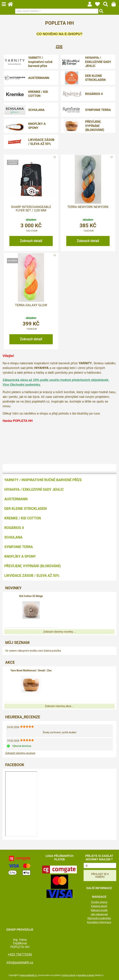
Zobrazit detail (31, 241)
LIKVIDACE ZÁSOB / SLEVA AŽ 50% (41, 142)
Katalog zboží (99, 906)
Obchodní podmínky (99, 918)
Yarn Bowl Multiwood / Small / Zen (31, 670)
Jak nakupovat (99, 914)
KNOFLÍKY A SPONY (37, 126)
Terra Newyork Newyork (88, 207)
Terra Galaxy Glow (31, 305)
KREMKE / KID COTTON (38, 94)
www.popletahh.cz (29, 975)
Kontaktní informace (99, 922)
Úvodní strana (99, 902)
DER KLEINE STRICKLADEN (95, 78)
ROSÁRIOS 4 (94, 94)
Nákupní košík (99, 910)
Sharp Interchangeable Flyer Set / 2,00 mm (31, 209)
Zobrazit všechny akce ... (59, 706)
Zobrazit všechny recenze (20, 753)
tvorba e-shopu (69, 975)
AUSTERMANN (39, 78)
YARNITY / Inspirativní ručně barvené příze (40, 62)
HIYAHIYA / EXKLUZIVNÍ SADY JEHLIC (98, 62)
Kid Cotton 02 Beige (31, 596)
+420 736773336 (20, 954)
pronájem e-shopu (86, 975)
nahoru (114, 975)
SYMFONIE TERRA (98, 110)
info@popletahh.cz (20, 962)
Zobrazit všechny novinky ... (59, 632)
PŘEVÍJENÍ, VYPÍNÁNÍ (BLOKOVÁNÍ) (95, 126)
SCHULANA (36, 110)
